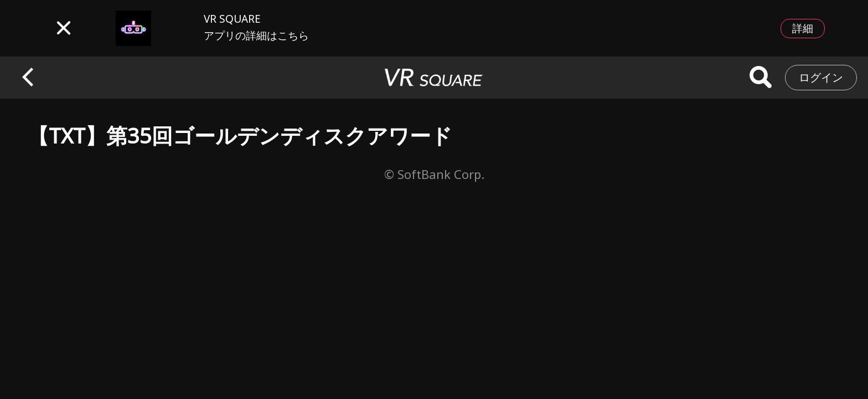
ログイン (821, 77)
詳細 (803, 28)
